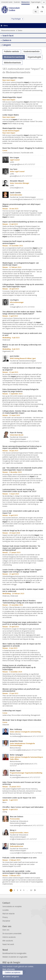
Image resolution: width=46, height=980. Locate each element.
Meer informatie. (9, 969)
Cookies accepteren (13, 973)
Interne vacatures (9, 937)
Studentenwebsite (32, 51)
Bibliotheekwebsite (12, 63)
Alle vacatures (8, 941)
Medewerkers (26, 2)
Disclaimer (6, 921)
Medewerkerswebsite (8, 30)
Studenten (17, 2)
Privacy (5, 917)
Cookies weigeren (12, 977)
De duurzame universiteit (12, 934)
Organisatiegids (36, 2)
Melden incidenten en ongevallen (15, 957)
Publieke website (12, 51)
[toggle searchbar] (43, 7)
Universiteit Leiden (7, 2)
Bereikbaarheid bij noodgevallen (14, 953)
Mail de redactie (8, 914)
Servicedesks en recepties (12, 907)
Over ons (6, 930)
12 (32, 890)
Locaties (6, 910)
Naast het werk (8, 944)
